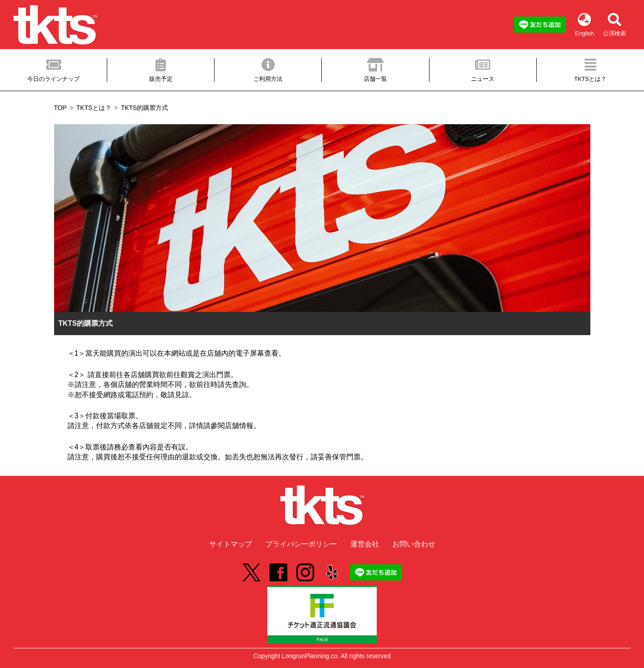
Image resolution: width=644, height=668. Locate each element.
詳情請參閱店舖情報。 (225, 426)
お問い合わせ (414, 544)
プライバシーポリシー (301, 544)
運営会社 (365, 544)
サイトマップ (231, 544)
